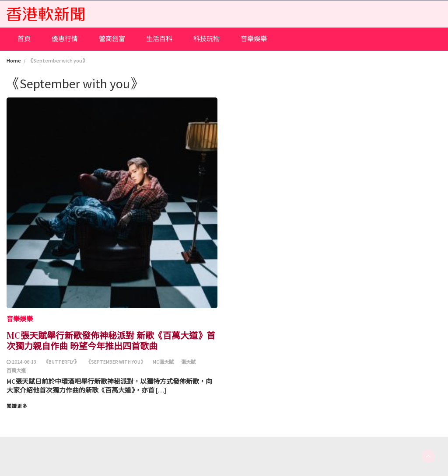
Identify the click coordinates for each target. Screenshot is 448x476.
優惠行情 (65, 39)
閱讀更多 (17, 406)
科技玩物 (206, 39)
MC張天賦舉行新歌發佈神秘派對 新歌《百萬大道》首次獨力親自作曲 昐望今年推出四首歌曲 (111, 340)
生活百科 (159, 39)
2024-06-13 (24, 362)
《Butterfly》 (61, 362)
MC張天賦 (163, 362)
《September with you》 (116, 362)
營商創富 (112, 39)
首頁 (24, 39)
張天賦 (188, 362)
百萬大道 (16, 371)
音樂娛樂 (254, 39)
